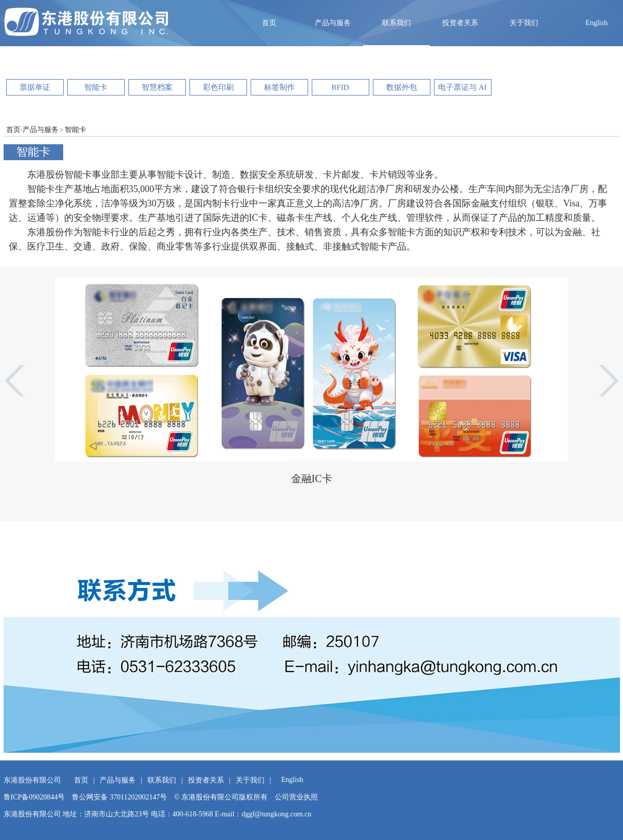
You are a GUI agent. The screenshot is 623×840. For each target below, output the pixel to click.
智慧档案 (157, 87)
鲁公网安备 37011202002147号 (119, 797)
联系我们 (397, 23)
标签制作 (279, 87)
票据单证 (35, 87)
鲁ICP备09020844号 (34, 797)
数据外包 (402, 87)
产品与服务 (333, 23)
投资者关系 (460, 23)
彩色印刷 (218, 87)
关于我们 (524, 23)
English (597, 23)
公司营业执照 (296, 797)
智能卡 (96, 87)
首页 (269, 23)
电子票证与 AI (462, 87)
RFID (340, 87)
